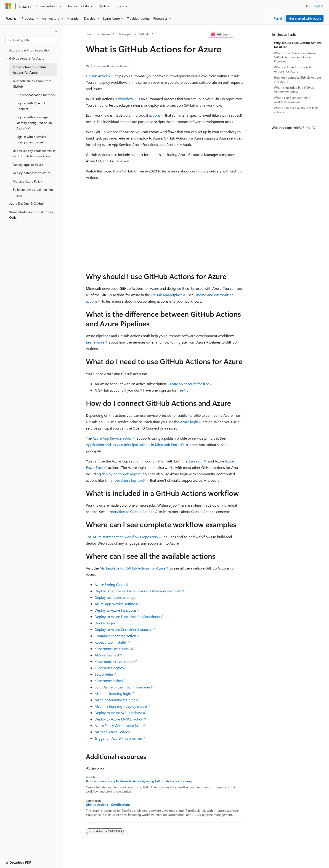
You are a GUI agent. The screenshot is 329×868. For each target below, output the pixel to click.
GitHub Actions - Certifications (108, 805)
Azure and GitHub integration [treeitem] (30, 50)
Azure (106, 34)
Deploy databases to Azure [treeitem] (32, 173)
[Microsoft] (8, 6)
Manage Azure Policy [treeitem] (27, 181)
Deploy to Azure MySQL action (119, 719)
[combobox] (31, 40)
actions (155, 115)
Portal (278, 18)
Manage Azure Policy (111, 732)
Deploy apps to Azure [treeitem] (28, 165)
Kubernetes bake (108, 681)
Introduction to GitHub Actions (130, 512)
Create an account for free (188, 384)
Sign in (319, 6)
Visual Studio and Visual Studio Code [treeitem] (31, 215)
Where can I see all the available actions (296, 110)
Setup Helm (104, 674)
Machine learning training (115, 700)
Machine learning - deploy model (121, 706)
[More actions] (239, 34)
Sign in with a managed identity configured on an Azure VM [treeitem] (34, 123)
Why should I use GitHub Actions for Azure (298, 45)
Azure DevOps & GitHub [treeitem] (26, 203)
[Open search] (308, 6)
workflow (126, 99)
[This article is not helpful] (314, 128)
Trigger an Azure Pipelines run (118, 738)
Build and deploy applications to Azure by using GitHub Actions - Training (139, 781)
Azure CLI (196, 461)
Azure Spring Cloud (110, 584)
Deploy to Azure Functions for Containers (127, 617)
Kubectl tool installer (111, 642)
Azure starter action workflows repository (125, 537)
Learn (91, 34)
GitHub (144, 34)
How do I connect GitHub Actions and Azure (298, 79)
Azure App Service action (112, 438)
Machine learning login (113, 693)
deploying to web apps (120, 474)
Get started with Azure (305, 18)
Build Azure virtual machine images (123, 687)
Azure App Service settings (116, 604)
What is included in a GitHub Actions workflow (294, 90)
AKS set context (107, 655)
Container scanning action (115, 636)
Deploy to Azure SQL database (119, 713)
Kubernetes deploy (109, 668)
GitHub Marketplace (167, 295)
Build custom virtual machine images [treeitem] (33, 192)
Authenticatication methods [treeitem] (36, 95)
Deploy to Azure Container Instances (123, 629)
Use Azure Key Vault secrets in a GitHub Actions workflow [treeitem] (34, 153)
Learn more (95, 342)
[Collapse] (56, 31)
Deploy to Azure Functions (115, 610)
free (180, 390)
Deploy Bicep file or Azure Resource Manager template (138, 591)
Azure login (189, 422)
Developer (125, 34)
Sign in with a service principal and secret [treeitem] (31, 140)
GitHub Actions (98, 76)
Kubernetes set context (113, 649)
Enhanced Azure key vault (125, 480)
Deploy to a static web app (115, 597)
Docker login (105, 623)
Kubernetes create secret (114, 661)
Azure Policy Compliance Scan (119, 725)
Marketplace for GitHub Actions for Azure (132, 568)
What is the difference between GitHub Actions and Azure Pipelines (296, 57)
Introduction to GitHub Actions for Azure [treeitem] (29, 70)
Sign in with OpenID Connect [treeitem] (31, 106)
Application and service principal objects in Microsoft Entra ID (135, 445)
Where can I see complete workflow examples (292, 100)
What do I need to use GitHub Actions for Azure (295, 69)
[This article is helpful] (308, 128)
